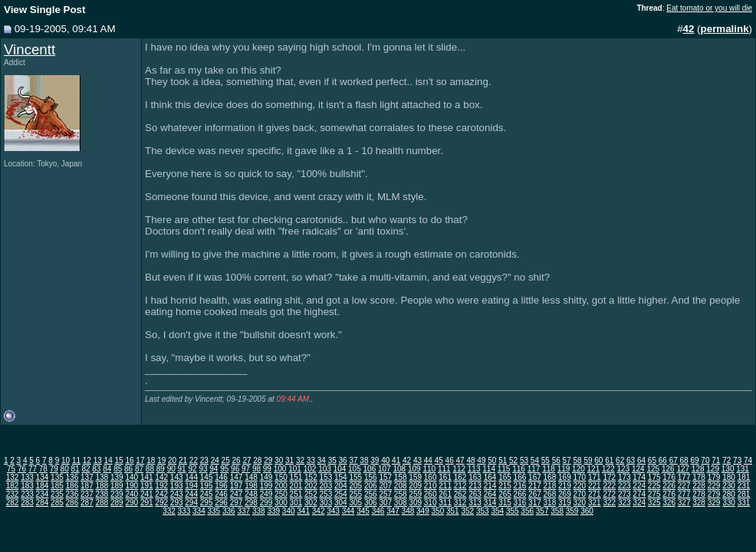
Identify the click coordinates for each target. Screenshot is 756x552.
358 (557, 511)
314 (490, 503)
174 (639, 477)
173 (625, 477)
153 (326, 477)
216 (520, 486)
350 (438, 511)
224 (639, 486)
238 (102, 494)
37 (353, 460)
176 (669, 477)
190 (131, 486)
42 (407, 460)
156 (371, 477)
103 (325, 469)
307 (385, 503)
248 (251, 494)
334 (199, 511)
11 (76, 460)
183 (27, 486)
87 (139, 469)
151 (296, 477)
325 (654, 503)
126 (668, 469)
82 (85, 469)
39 (375, 460)
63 (631, 460)
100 (280, 469)
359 (572, 511)
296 (221, 503)
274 (639, 494)
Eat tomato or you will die (709, 8)
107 (385, 469)
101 (295, 469)
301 (296, 503)
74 (748, 460)
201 (296, 486)
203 (326, 486)
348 (408, 511)
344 (348, 511)
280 (729, 494)
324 (639, 503)
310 (431, 503)
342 (319, 511)
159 (415, 477)
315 (505, 503)
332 (169, 511)
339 (273, 511)
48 (470, 460)
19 (161, 460)
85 (118, 469)
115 (504, 469)
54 (535, 460)
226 (669, 486)
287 (87, 503)
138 (102, 477)
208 (401, 486)
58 (577, 460)
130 (728, 469)
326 (669, 503)
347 (393, 511)
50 (492, 460)
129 (713, 469)
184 (43, 486)
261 (445, 494)
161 (445, 477)
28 (257, 460)
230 (729, 486)
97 (246, 469)
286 (72, 503)
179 (714, 477)
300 (281, 503)
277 (684, 494)
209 (415, 486)
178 (699, 477)
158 (401, 477)
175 (654, 477)
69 (694, 460)
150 (281, 477)
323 (625, 503)
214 (490, 486)
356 (527, 511)
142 (161, 477)
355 (513, 511)
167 (535, 477)
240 (131, 494)
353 (483, 511)
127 (683, 469)
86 (128, 469)
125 (653, 469)
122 (608, 469)
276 (669, 494)
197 (237, 486)
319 (565, 503)
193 (177, 486)
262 (460, 494)
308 (401, 503)
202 (311, 486)
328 (699, 503)
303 (326, 503)
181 (744, 477)
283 (27, 503)
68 (684, 460)
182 (13, 486)
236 (72, 494)
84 (107, 469)
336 (229, 511)
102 (310, 469)
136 (72, 477)
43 (417, 460)
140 (131, 477)
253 (326, 494)
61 (609, 460)
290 (131, 503)
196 (221, 486)
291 (147, 503)
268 (550, 494)
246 (221, 494)
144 (191, 477)
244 (191, 494)
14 (108, 460)
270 (579, 494)
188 (102, 486)
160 (431, 477)
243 (177, 494)
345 (363, 511)
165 (505, 477)
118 (549, 469)
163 (475, 477)
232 (13, 494)
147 (237, 477)
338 (259, 511)
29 (268, 460)
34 (322, 460)
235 (57, 494)
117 (534, 469)
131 (743, 469)
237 (87, 494)
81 (76, 469)
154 (341, 477)
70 (705, 460)
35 (332, 460)
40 (385, 460)
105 (355, 469)
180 (729, 477)
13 (98, 460)
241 (147, 494)
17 (140, 460)
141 (147, 477)
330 (729, 503)
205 (355, 486)
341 (303, 511)
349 (423, 511)
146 (221, 477)
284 (43, 503)
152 (311, 477)
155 (355, 477)
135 (57, 477)
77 (33, 469)
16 (129, 460)
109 (414, 469)
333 (184, 511)
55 (546, 460)
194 (191, 486)
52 (513, 460)
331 (744, 503)
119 (564, 469)
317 (535, 503)
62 (620, 460)
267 (535, 494)
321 (595, 503)
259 (415, 494)
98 (256, 469)
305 (355, 503)
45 (439, 460)
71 (716, 460)
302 (311, 503)
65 (652, 460)
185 (57, 486)
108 (399, 469)
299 (266, 503)
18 (151, 460)
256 (371, 494)
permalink (725, 29)
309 (415, 503)
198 (251, 486)
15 (119, 460)
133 (27, 477)
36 (343, 460)
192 (161, 486)
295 (207, 503)
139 (117, 477)
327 (684, 503)
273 (625, 494)
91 (182, 469)
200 (281, 486)
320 (579, 503)
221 (595, 486)
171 (595, 477)
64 (641, 460)
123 (624, 469)
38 (364, 460)
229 (714, 486)
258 (401, 494)
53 (524, 460)
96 (235, 469)
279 (714, 494)
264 (490, 494)
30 (279, 460)
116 (519, 469)
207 (385, 486)
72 (726, 460)
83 (96, 469)
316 (520, 503)
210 (431, 486)
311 (445, 503)
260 (431, 494)
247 (237, 494)
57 (567, 460)
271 (595, 494)
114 (489, 469)
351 (453, 511)
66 (663, 460)
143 (177, 477)
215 (505, 486)
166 (520, 477)
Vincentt (30, 49)
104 (340, 469)
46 (450, 460)
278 (699, 494)
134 (43, 477)
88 (150, 469)
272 (609, 494)
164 (490, 477)
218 (550, 486)
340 (289, 511)
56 (556, 460)
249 (266, 494)
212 (460, 486)
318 (550, 503)
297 (237, 503)
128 (698, 469)
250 (281, 494)
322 (609, 503)
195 (207, 486)
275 (654, 494)
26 (236, 460)
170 (579, 477)
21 (183, 460)
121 (594, 469)
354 (497, 511)
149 (266, 477)
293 (177, 503)
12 (87, 460)
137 (87, 477)
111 (444, 469)
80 (65, 469)
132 (13, 477)
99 (267, 469)
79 (54, 469)
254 (341, 494)
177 (684, 477)
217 (535, 486)
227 (684, 486)
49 (481, 460)
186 (72, 486)
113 (474, 469)
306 (371, 503)
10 (66, 460)
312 (460, 503)
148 (251, 477)
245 (207, 494)
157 (385, 477)
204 (341, 486)
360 (587, 511)
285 (57, 503)
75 (11, 469)
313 (475, 503)
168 (550, 477)
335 (214, 511)
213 (475, 486)
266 (520, 494)
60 (598, 460)
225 (654, 486)
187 (87, 486)
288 (102, 503)
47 (460, 460)
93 (203, 469)
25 (226, 460)
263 (475, 494)
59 (588, 460)
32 (300, 460)
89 (161, 469)
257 (385, 494)
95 (224, 469)
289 (117, 503)
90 (171, 469)
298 (251, 503)
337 (243, 511)
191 (147, 486)
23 (204, 460)
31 (289, 460)
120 (579, 469)
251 (296, 494)
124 (638, 469)
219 (565, 486)
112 (459, 469)
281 (744, 494)
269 (565, 494)
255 (355, 494)
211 (445, 486)
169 (565, 477)
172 (609, 477)
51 (503, 460)
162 (460, 477)
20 (172, 460)
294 (191, 503)
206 (371, 486)
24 (215, 460)
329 (714, 503)
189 (117, 486)
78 (43, 469)
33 (311, 460)
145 (207, 477)
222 (609, 486)
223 (625, 486)
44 (428, 460)
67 (674, 460)
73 (737, 460)
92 (192, 469)
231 (744, 486)
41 (396, 460)
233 (27, 494)
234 (43, 494)
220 (579, 486)
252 (311, 494)
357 (542, 511)
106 (370, 469)
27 (247, 460)
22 (194, 460)
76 (22, 469)
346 (378, 511)
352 (467, 511)
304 (341, 503)
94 (214, 469)
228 (699, 486)
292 (161, 503)
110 (429, 469)
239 (117, 494)
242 (161, 494)
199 (266, 486)
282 (13, 503)
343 (333, 511)
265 (505, 494)
